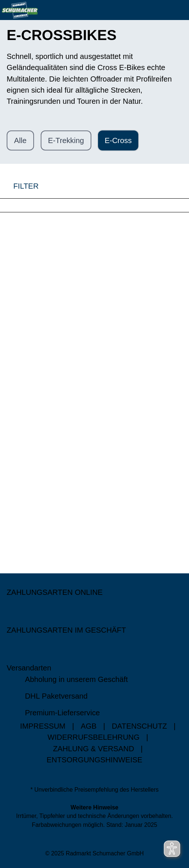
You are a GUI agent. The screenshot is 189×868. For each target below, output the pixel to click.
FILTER (19, 186)
